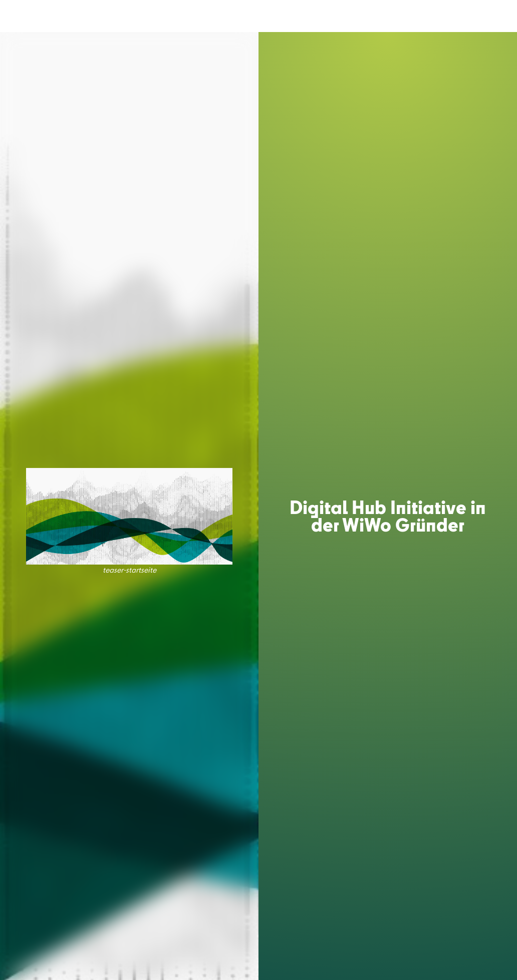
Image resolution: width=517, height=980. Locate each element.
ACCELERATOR (216, 16)
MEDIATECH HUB (155, 16)
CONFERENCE (271, 16)
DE (477, 16)
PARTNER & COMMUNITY (345, 16)
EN (495, 16)
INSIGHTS (413, 16)
